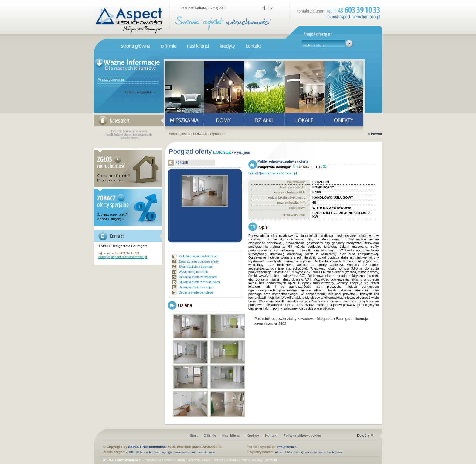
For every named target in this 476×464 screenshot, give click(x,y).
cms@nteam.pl (287, 447)
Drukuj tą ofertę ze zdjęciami (198, 277)
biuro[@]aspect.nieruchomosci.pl (123, 257)
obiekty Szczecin (264, 460)
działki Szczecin (238, 460)
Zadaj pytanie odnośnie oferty (199, 262)
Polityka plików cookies (302, 435)
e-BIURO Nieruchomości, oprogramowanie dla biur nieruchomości (171, 452)
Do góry (365, 435)
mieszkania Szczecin (160, 460)
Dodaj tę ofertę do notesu (196, 293)
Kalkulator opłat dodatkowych (199, 256)
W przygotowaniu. (111, 79)
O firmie (210, 435)
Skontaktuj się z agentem (196, 267)
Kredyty (253, 435)
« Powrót (375, 134)
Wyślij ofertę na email (193, 272)
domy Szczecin (189, 460)
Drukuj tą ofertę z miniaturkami (199, 282)
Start (194, 435)
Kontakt (271, 435)
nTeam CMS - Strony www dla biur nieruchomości (309, 452)
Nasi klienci (231, 435)
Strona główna (179, 134)
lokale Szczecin (213, 460)
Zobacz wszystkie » (140, 92)
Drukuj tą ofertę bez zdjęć (196, 287)
